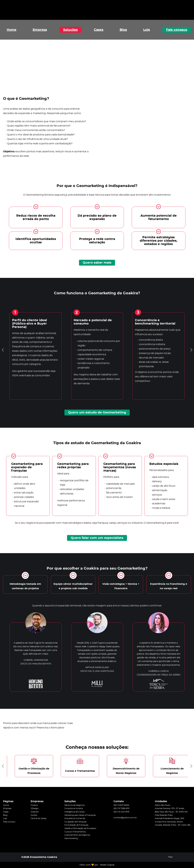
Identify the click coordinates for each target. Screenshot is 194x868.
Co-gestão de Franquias (75, 822)
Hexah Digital (107, 865)
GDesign (35, 808)
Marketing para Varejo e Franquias (80, 815)
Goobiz (34, 815)
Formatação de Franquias (76, 825)
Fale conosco (177, 30)
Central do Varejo (39, 818)
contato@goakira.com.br (125, 818)
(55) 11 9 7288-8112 (121, 808)
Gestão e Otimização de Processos (80, 828)
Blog (123, 30)
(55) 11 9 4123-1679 (121, 812)
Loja (147, 30)
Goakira (34, 805)
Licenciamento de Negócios (77, 835)
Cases (99, 30)
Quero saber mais (97, 263)
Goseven (35, 812)
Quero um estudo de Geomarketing (97, 413)
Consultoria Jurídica (74, 808)
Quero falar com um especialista (97, 538)
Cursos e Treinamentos (75, 832)
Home (12, 30)
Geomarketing (71, 838)
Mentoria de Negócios (75, 805)
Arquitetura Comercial (75, 818)
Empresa (40, 30)
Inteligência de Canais (74, 812)
